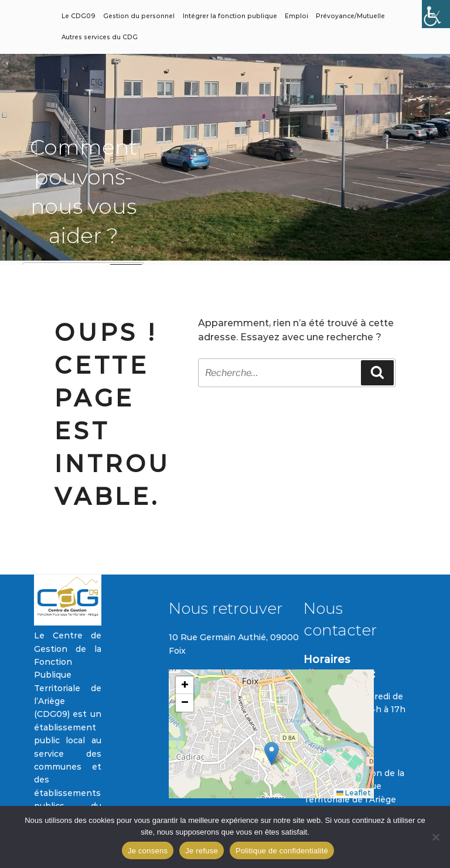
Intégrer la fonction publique (230, 16)
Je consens (148, 851)
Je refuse (202, 851)
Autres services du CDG (100, 37)
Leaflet (354, 793)
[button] (272, 753)
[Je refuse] (435, 837)
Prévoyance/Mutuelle (350, 16)
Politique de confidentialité (282, 851)
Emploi (296, 16)
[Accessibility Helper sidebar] (436, 14)
